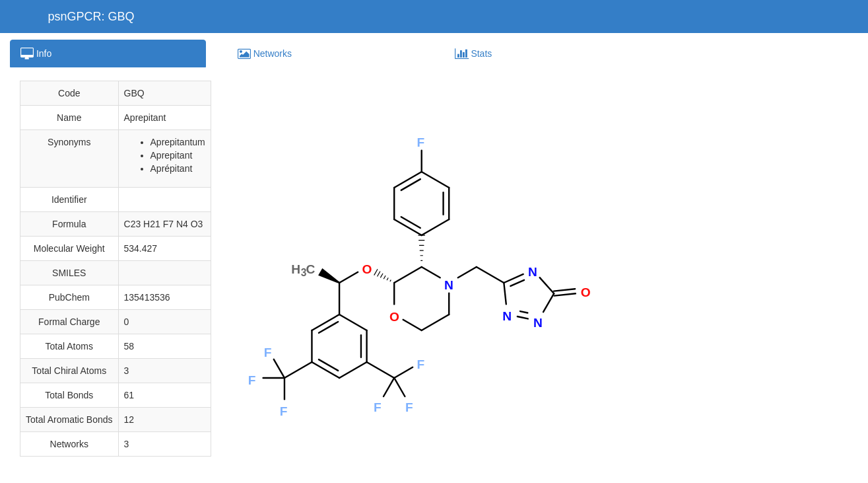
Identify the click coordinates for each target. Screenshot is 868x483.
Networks (265, 54)
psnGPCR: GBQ (91, 17)
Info (36, 54)
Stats (474, 54)
